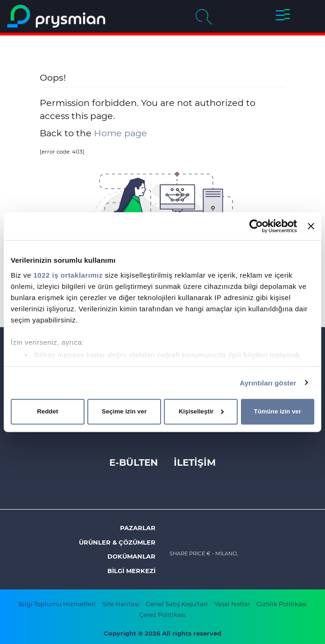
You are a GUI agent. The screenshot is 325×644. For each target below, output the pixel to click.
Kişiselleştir (201, 411)
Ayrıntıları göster (268, 382)
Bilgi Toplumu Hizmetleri (57, 604)
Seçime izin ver (124, 411)
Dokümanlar (131, 556)
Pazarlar (138, 528)
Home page (120, 133)
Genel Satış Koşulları (177, 604)
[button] (283, 16)
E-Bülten (134, 462)
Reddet (47, 411)
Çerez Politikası (162, 615)
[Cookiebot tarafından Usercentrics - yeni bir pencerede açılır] (256, 226)
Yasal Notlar (233, 604)
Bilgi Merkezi (131, 571)
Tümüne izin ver (278, 411)
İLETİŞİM (195, 462)
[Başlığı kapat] (311, 226)
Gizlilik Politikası (282, 604)
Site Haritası (121, 604)
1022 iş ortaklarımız (68, 275)
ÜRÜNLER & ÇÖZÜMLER (117, 542)
